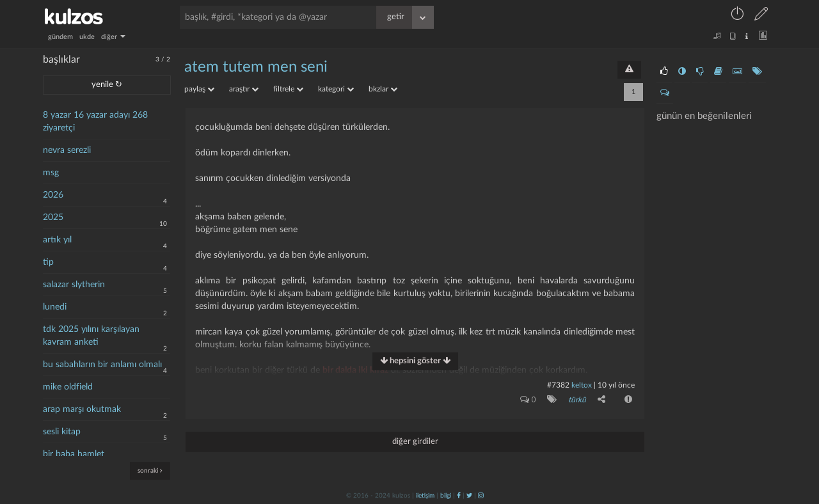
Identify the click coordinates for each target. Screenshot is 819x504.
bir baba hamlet (74, 454)
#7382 (558, 385)
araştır (244, 89)
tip (48, 262)
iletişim (425, 496)
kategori (336, 89)
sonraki (150, 470)
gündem (60, 37)
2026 (53, 195)
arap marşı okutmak (82, 409)
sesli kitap (62, 432)
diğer (113, 37)
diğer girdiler (415, 442)
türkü (577, 400)
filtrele (288, 89)
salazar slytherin (74, 285)
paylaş (199, 89)
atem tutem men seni (256, 67)
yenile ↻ (107, 85)
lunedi (55, 307)
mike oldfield (68, 387)
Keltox (583, 385)
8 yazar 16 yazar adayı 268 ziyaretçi (95, 122)
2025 (53, 217)
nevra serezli (67, 150)
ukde (87, 37)
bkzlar (383, 89)
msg (51, 173)
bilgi (446, 496)
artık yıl (57, 240)
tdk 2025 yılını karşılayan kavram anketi (91, 336)
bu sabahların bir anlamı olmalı (102, 365)
